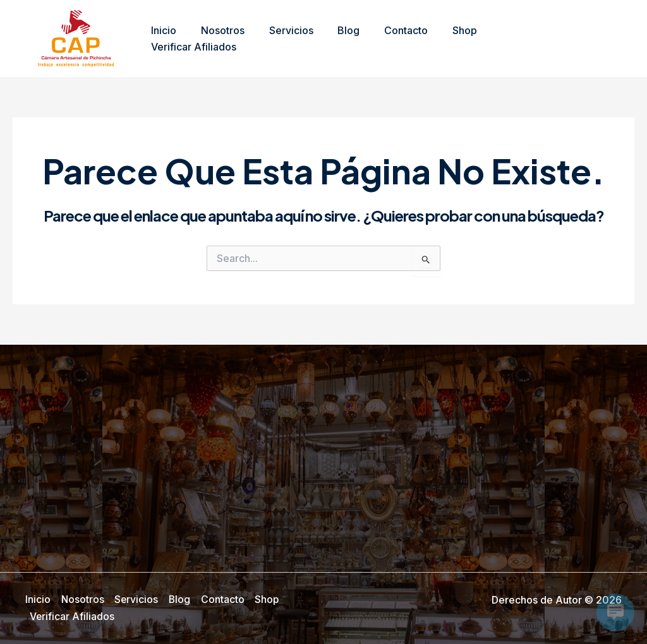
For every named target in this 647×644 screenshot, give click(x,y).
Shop (441, 39)
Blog (334, 39)
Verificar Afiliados (517, 39)
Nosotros (216, 39)
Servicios (281, 39)
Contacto (387, 39)
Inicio (162, 39)
